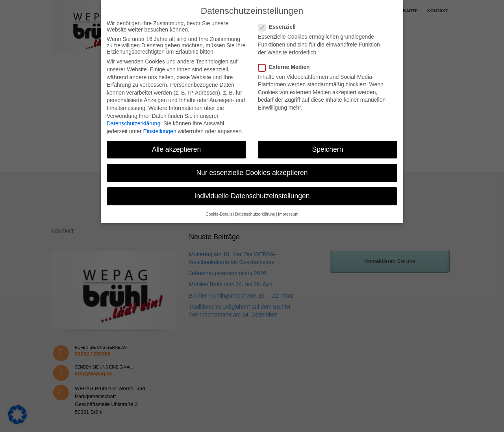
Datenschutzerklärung (133, 123)
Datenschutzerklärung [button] (255, 214)
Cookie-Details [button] (219, 214)
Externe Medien (286, 67)
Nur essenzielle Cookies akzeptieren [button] (252, 173)
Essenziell (279, 27)
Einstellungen (160, 131)
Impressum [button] (288, 214)
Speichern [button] (328, 149)
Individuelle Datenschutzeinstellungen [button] (252, 196)
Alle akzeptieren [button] (177, 149)
